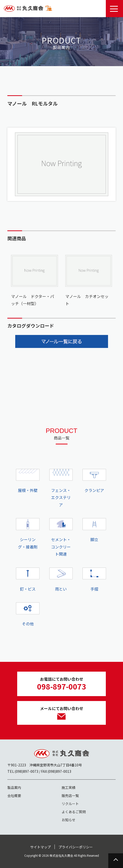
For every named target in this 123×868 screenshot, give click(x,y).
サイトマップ (41, 847)
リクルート (70, 804)
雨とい (61, 580)
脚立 (94, 530)
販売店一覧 (70, 796)
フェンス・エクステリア (61, 488)
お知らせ (68, 820)
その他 (28, 614)
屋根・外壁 (28, 481)
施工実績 (68, 787)
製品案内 (14, 787)
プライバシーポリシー (76, 847)
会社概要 (14, 796)
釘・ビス (28, 580)
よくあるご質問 (74, 812)
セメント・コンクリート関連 (61, 537)
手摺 (94, 580)
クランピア (94, 481)
